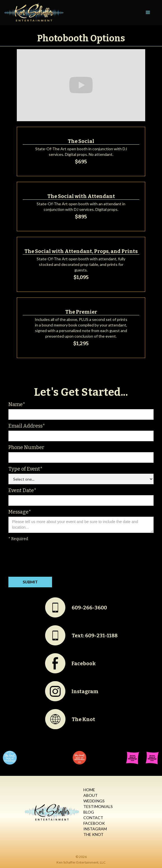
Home (89, 790)
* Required (18, 539)
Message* (20, 512)
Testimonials (98, 806)
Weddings (94, 801)
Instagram (95, 829)
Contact (93, 818)
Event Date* (22, 490)
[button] (148, 13)
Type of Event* (25, 469)
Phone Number (26, 447)
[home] (33, 13)
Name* (17, 404)
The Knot (93, 834)
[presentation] (51, 560)
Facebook (94, 823)
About (91, 795)
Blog (89, 812)
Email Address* (27, 426)
